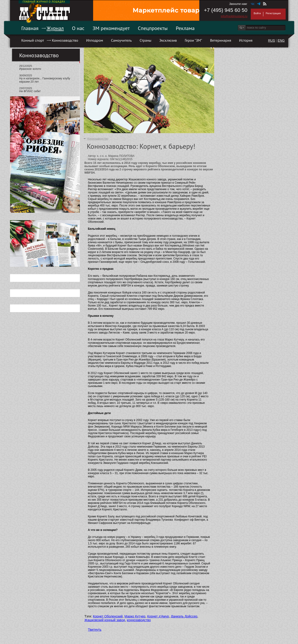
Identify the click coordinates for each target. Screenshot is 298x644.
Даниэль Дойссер (184, 616)
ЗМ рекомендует (111, 28)
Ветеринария (221, 40)
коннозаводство (139, 620)
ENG (281, 40)
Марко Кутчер (135, 616)
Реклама (185, 28)
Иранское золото (30, 69)
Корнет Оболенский (108, 616)
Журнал (55, 28)
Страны (146, 40)
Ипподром (95, 40)
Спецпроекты (153, 28)
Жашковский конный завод (105, 620)
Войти (257, 13)
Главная (30, 28)
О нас (78, 28)
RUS (271, 40)
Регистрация (273, 13)
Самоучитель (121, 40)
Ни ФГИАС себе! (30, 91)
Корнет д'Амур (158, 616)
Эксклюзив (168, 40)
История (246, 40)
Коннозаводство (65, 40)
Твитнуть (95, 630)
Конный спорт (33, 40)
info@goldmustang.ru (234, 16)
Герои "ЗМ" (194, 40)
